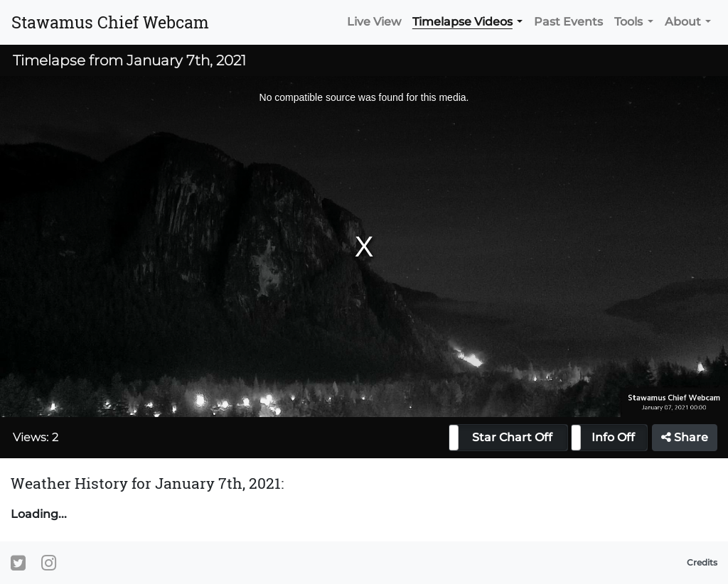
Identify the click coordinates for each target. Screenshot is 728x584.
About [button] (683, 22)
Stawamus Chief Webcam (110, 22)
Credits (702, 562)
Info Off (613, 437)
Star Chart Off (512, 437)
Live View (374, 22)
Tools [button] (628, 22)
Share (685, 437)
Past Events (568, 22)
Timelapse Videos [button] (462, 22)
